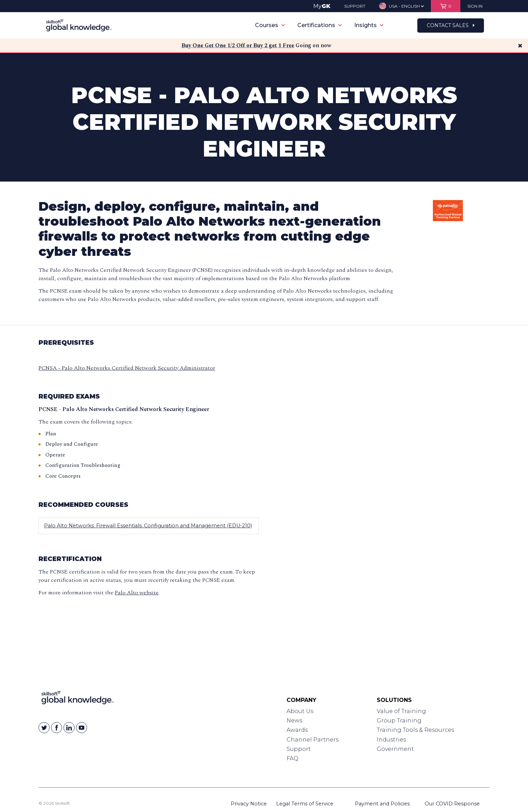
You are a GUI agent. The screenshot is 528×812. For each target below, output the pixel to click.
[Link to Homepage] (78, 699)
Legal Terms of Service (305, 804)
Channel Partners (313, 740)
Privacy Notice (249, 804)
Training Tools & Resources (415, 730)
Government (395, 749)
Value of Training (401, 711)
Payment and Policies (382, 804)
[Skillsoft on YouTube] (82, 728)
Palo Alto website (137, 593)
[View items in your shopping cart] (446, 6)
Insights (369, 25)
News (294, 721)
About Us (300, 711)
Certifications (320, 25)
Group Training (399, 721)
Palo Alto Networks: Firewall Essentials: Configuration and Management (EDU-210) (148, 526)
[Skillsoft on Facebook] (57, 728)
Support (299, 749)
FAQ (292, 758)
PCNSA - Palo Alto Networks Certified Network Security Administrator (127, 368)
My (322, 6)
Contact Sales (451, 25)
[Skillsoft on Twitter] (44, 728)
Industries (391, 740)
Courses (270, 25)
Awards (297, 730)
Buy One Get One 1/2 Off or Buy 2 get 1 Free (238, 45)
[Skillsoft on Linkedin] (69, 728)
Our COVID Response (452, 804)
